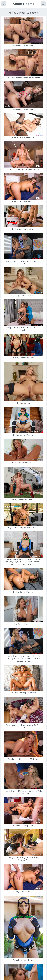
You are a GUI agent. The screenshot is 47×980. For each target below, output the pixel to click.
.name (24, 4)
